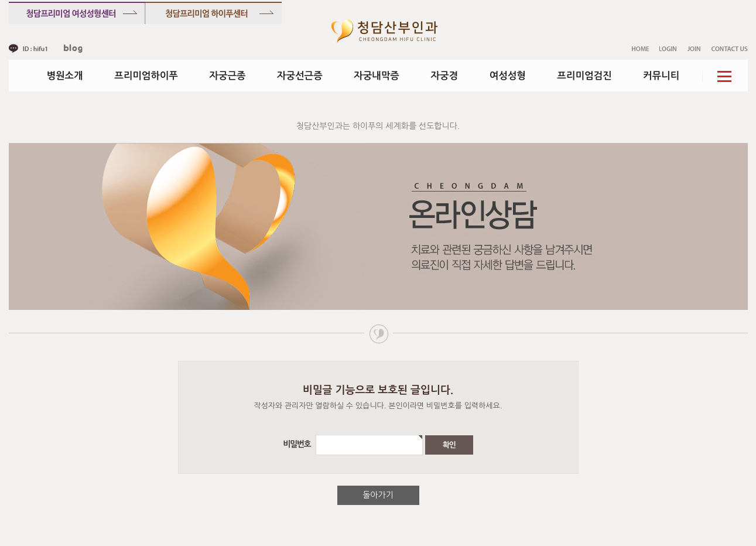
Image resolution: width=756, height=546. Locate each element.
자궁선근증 (300, 76)
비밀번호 (298, 445)
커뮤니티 (661, 76)
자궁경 (445, 76)
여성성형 (508, 76)
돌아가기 (378, 495)
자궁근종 (227, 76)
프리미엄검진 (584, 76)
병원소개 (65, 76)
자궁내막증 (377, 76)
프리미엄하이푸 (146, 76)
